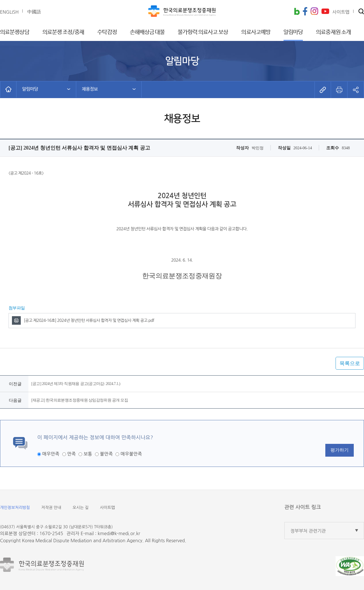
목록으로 (350, 363)
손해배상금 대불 (147, 32)
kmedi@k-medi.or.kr (119, 533)
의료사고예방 (256, 32)
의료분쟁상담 (15, 32)
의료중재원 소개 (333, 32)
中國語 (34, 12)
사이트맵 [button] (341, 12)
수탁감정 (107, 32)
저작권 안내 (51, 508)
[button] (361, 12)
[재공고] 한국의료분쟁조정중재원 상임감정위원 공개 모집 (80, 400)
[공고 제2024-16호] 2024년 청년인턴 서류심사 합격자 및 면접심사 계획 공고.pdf (89, 320)
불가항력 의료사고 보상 (203, 32)
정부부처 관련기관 (308, 531)
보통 (88, 454)
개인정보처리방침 (15, 508)
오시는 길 (81, 508)
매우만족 (51, 454)
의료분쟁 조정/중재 (63, 32)
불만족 (106, 454)
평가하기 (340, 450)
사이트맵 (108, 508)
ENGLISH (9, 12)
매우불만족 (131, 454)
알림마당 (293, 32)
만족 (71, 454)
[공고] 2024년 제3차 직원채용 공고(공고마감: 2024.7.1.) (76, 384)
